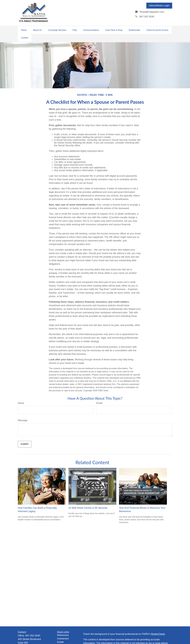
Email (99, 403)
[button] (24, 30)
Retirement (63, 635)
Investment (63, 639)
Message (23, 420)
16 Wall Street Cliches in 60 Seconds (88, 508)
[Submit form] (25, 444)
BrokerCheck (158, 634)
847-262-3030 (33, 636)
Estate (60, 642)
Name (21, 403)
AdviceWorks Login (159, 6)
